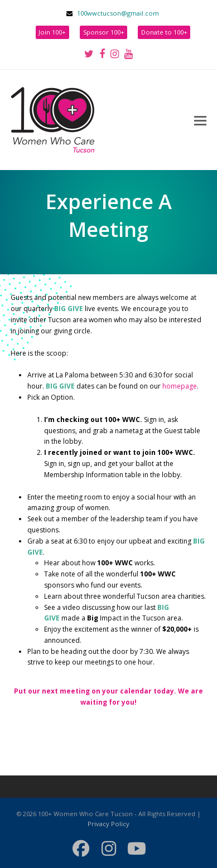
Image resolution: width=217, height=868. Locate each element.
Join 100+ (52, 32)
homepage (180, 386)
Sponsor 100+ (104, 32)
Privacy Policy (108, 824)
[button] (200, 120)
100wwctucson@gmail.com (118, 13)
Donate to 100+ (164, 32)
